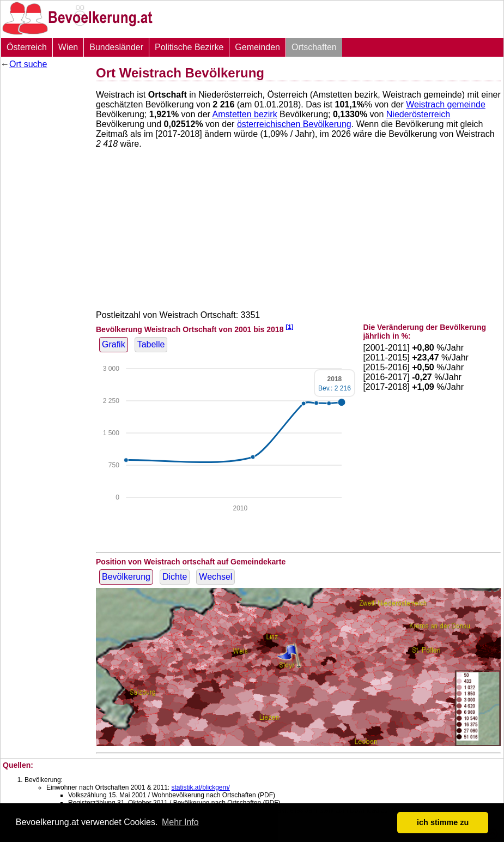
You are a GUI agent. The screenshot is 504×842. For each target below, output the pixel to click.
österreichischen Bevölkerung (294, 124)
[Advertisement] (44, 237)
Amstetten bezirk (245, 114)
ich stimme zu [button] (443, 822)
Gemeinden (257, 47)
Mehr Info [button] (180, 822)
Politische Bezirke (189, 47)
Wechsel (215, 577)
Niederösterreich (418, 114)
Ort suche (28, 64)
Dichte (175, 577)
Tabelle (151, 344)
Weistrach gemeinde (446, 104)
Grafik (114, 344)
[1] (289, 326)
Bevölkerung (126, 577)
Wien (68, 47)
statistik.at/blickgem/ (200, 787)
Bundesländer (116, 47)
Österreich (27, 47)
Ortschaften (314, 47)
